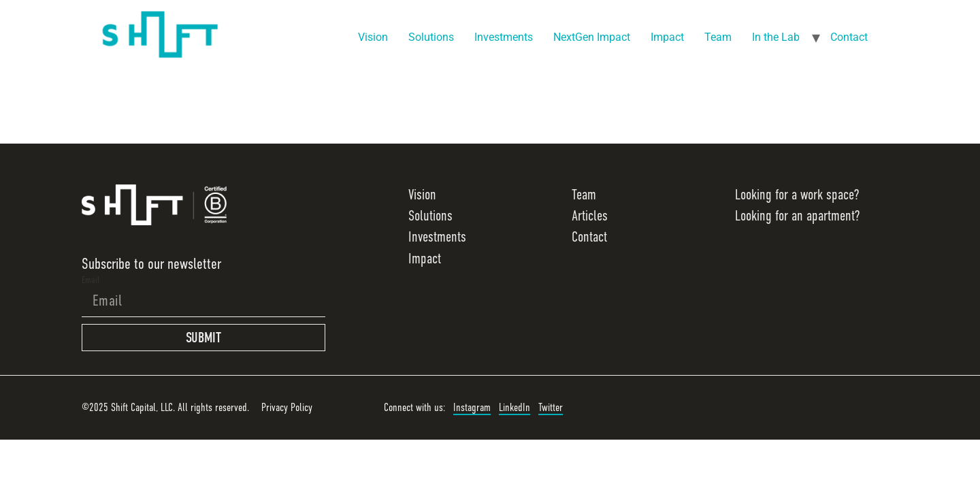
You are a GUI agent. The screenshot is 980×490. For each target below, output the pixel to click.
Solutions (431, 37)
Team (718, 37)
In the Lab (776, 37)
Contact (849, 37)
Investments (504, 37)
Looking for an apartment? (797, 216)
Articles (590, 216)
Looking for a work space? (797, 195)
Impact (667, 37)
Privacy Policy (287, 408)
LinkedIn (514, 408)
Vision (373, 37)
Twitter (551, 408)
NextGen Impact (592, 37)
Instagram (472, 408)
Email (91, 280)
